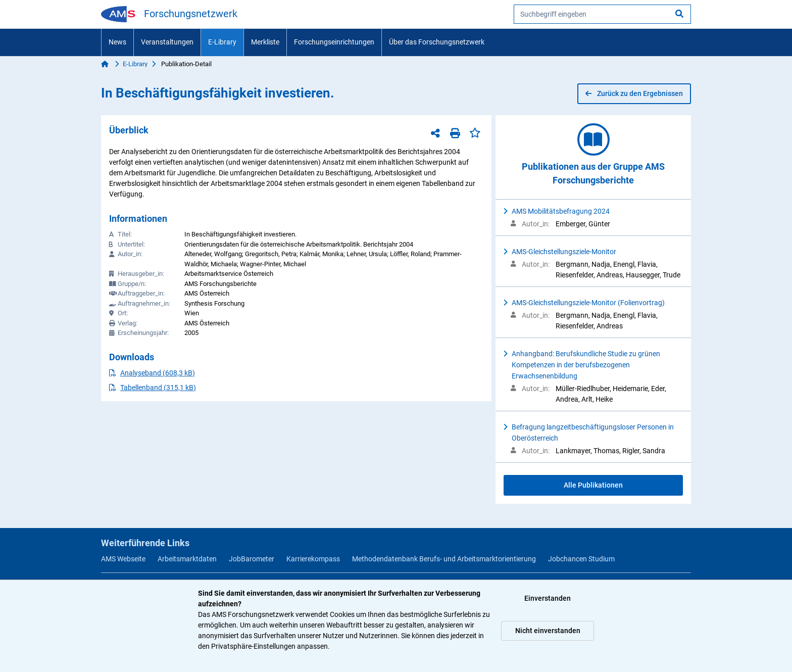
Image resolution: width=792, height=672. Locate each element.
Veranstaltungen (167, 42)
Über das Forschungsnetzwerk (437, 42)
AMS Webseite (123, 559)
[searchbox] (602, 14)
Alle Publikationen (593, 485)
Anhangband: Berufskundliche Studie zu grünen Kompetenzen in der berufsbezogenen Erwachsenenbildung (586, 365)
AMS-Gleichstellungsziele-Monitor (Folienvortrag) (588, 303)
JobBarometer (252, 559)
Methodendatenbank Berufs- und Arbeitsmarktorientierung (444, 559)
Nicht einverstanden (548, 631)
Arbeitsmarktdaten (187, 559)
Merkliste (265, 42)
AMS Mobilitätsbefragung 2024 (561, 211)
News (117, 42)
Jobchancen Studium (581, 559)
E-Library (222, 42)
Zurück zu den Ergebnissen (634, 93)
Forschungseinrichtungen (334, 42)
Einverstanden (548, 598)
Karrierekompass (313, 559)
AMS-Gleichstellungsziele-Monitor (564, 252)
